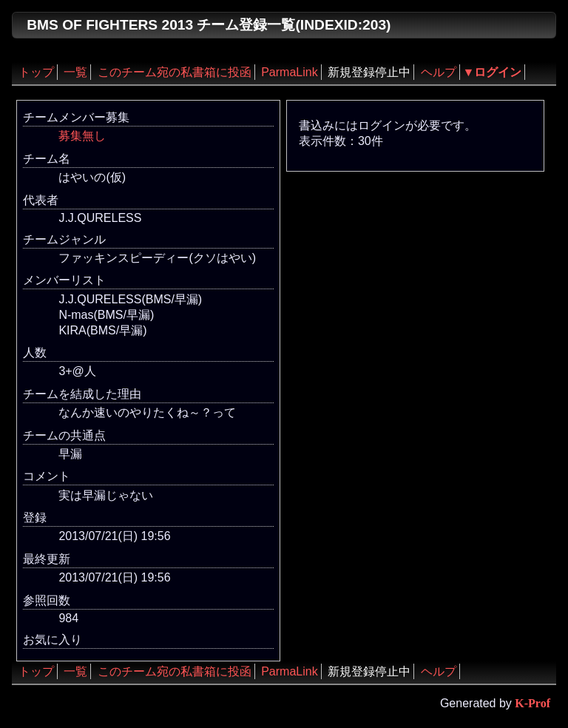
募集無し (82, 136)
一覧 (75, 72)
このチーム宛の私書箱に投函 (175, 72)
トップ (36, 72)
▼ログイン (493, 72)
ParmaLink (289, 72)
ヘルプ (439, 72)
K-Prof (532, 703)
